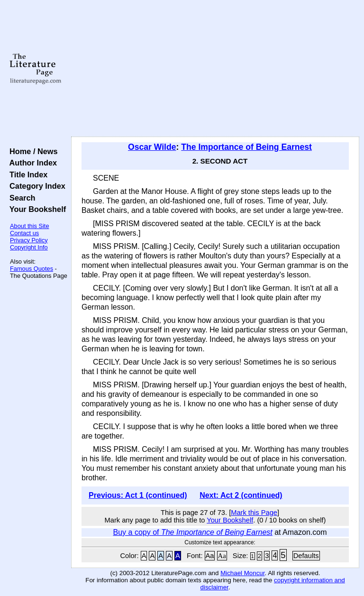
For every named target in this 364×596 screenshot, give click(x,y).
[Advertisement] (215, 69)
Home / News (32, 151)
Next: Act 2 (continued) (241, 495)
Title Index (26, 174)
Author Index (31, 163)
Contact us (24, 233)
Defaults (306, 556)
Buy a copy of (193, 532)
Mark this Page (254, 513)
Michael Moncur (242, 573)
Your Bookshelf (36, 209)
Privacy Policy (29, 240)
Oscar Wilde (152, 147)
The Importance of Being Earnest (246, 147)
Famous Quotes (32, 269)
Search (20, 198)
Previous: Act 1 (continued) (138, 495)
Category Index (35, 186)
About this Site (30, 226)
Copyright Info (29, 247)
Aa (210, 556)
